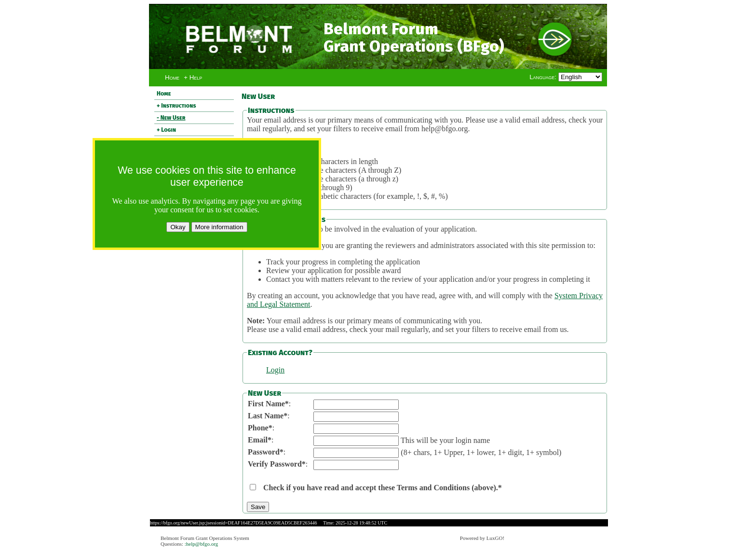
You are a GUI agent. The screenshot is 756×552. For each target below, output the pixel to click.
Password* (266, 452)
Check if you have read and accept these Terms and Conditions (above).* (383, 488)
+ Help (193, 77)
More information (219, 227)
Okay (178, 227)
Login (275, 370)
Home (172, 77)
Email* (260, 440)
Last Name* (268, 416)
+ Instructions (176, 106)
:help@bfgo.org (202, 544)
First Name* (268, 404)
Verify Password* (277, 464)
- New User (171, 118)
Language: (544, 77)
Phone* (260, 428)
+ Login (166, 130)
